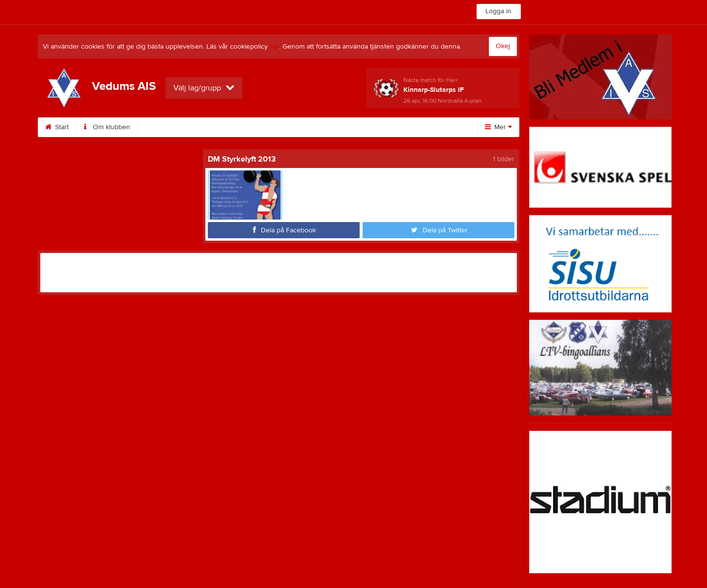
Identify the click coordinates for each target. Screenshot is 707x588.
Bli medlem (424, 127)
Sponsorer (215, 127)
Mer (498, 127)
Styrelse (162, 127)
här (274, 47)
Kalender (270, 127)
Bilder (318, 127)
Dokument (368, 127)
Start (57, 127)
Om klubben (107, 127)
